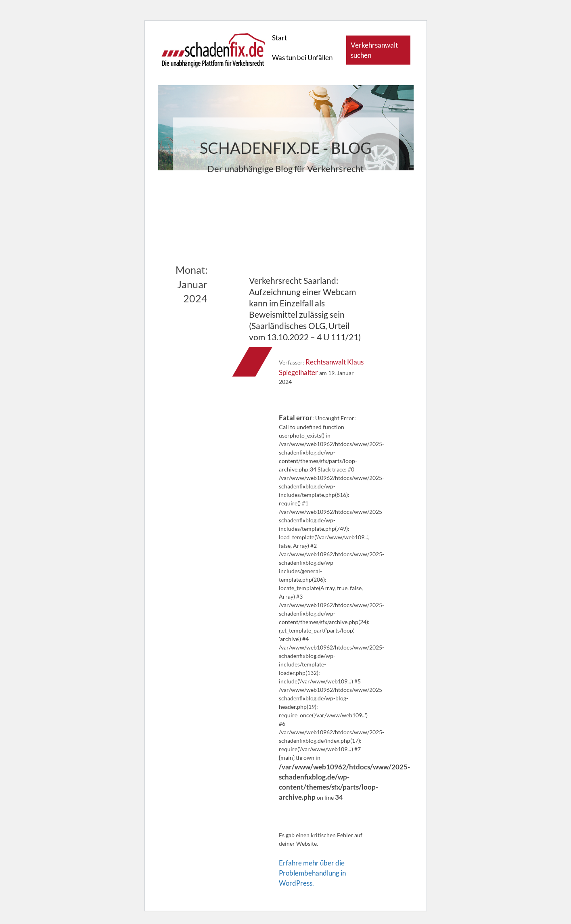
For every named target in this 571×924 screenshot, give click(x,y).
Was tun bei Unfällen (302, 58)
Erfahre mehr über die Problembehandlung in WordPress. (312, 873)
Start (279, 38)
